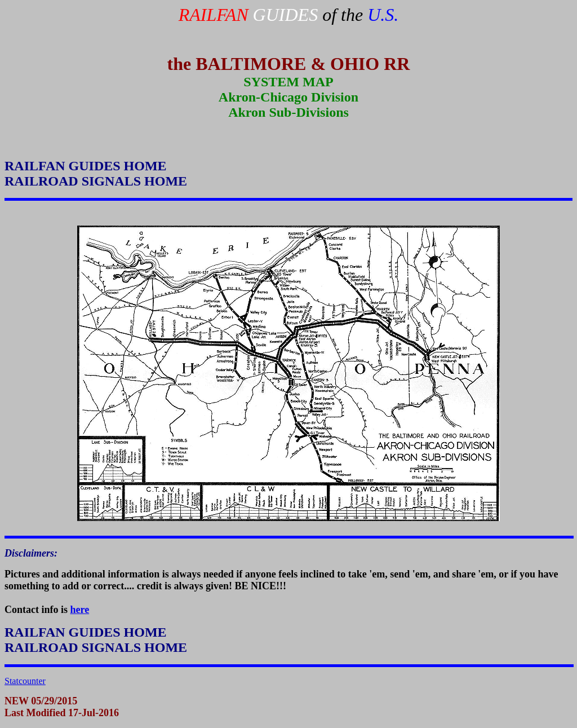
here (80, 610)
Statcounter (25, 681)
